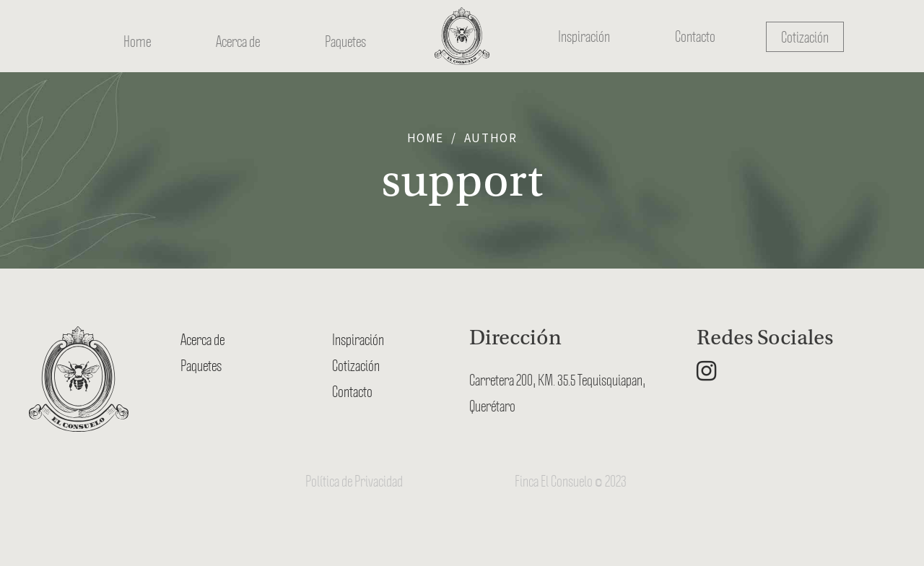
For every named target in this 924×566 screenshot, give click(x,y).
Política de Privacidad (354, 481)
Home (137, 36)
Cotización (805, 37)
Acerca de (238, 36)
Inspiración (584, 36)
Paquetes (345, 36)
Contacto (695, 36)
